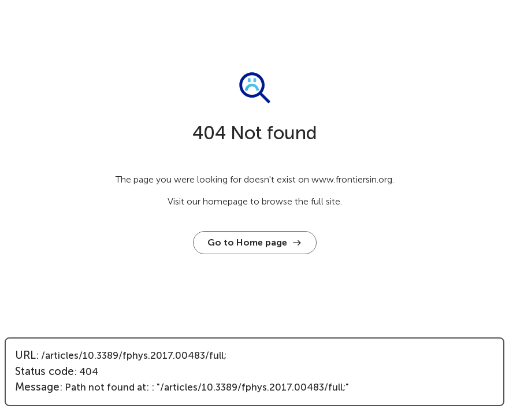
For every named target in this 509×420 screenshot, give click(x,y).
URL (25, 355)
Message (37, 387)
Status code (44, 371)
